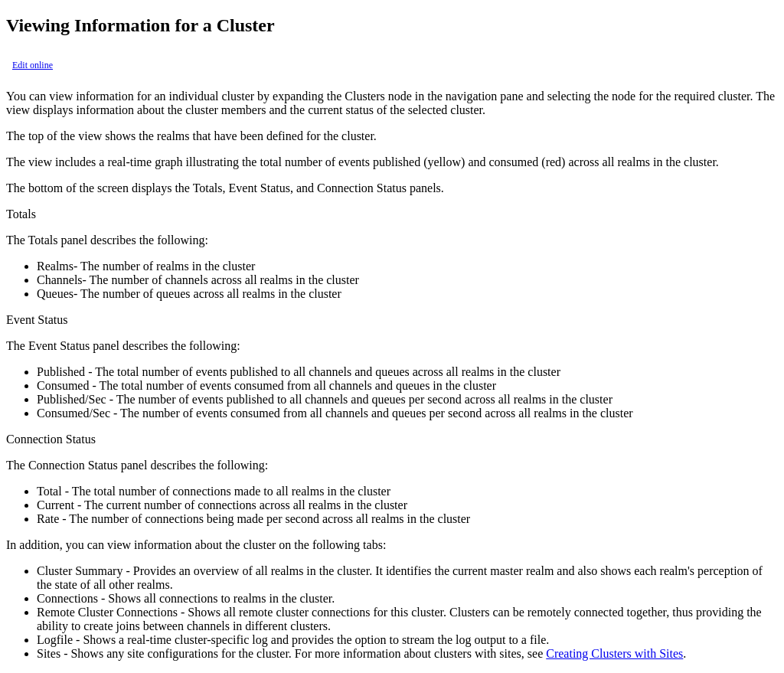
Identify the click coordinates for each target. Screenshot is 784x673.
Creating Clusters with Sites (614, 653)
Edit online (33, 65)
